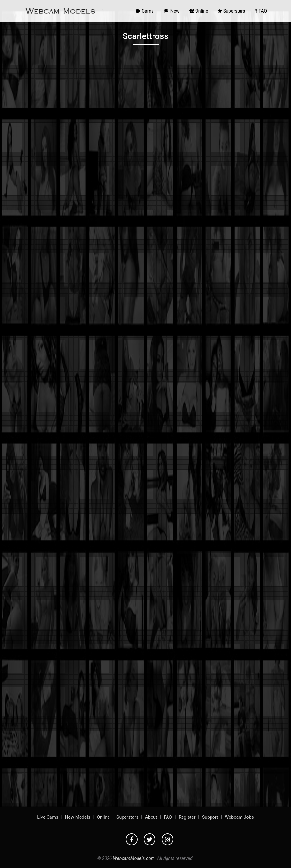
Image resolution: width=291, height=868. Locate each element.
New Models (78, 817)
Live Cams (48, 817)
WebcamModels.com (134, 858)
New (171, 11)
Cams (145, 11)
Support (210, 817)
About (151, 817)
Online (199, 11)
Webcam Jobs (239, 817)
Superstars (231, 11)
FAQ (261, 11)
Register (187, 817)
